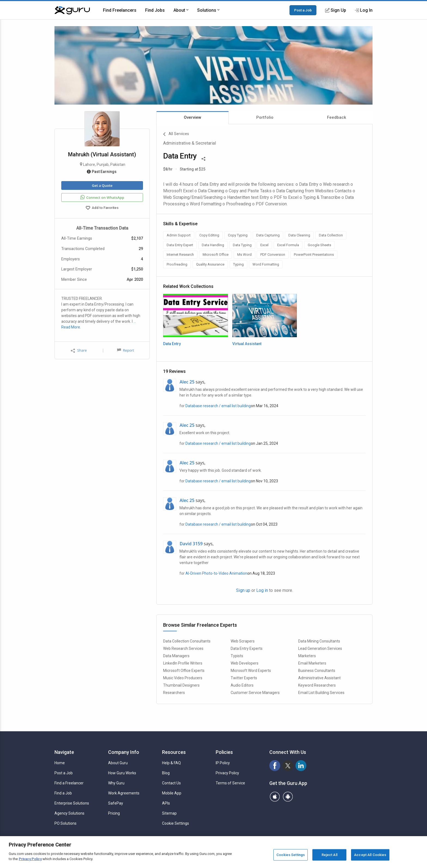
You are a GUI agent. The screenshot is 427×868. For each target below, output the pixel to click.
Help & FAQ (171, 763)
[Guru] (72, 10)
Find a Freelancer (69, 783)
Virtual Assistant (247, 344)
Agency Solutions (69, 813)
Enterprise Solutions (72, 803)
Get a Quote (102, 185)
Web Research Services (183, 648)
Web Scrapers (243, 641)
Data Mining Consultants (319, 641)
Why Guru (116, 783)
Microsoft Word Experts (251, 671)
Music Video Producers (183, 678)
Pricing (114, 813)
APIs (166, 803)
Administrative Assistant (319, 678)
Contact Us (171, 783)
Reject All (330, 855)
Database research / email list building (218, 406)
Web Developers (245, 663)
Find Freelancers (120, 10)
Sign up (243, 590)
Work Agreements (124, 793)
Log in (262, 590)
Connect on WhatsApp (102, 197)
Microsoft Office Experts (184, 671)
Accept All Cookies (370, 855)
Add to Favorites (102, 208)
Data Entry (172, 344)
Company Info (124, 752)
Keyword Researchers (317, 685)
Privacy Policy (227, 773)
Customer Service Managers (255, 693)
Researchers (174, 693)
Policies (224, 752)
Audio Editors (242, 685)
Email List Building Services (321, 693)
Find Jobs (155, 10)
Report (126, 350)
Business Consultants (317, 671)
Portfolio (265, 117)
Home (60, 763)
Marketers (307, 656)
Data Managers (176, 656)
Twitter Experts (244, 678)
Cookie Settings (176, 823)
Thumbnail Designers (181, 685)
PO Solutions (65, 823)
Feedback (337, 117)
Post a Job (303, 10)
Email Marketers (312, 663)
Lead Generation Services (320, 648)
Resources (174, 752)
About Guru (118, 763)
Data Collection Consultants (187, 641)
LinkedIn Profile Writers (183, 663)
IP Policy (223, 763)
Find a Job (63, 793)
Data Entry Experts (247, 648)
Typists (237, 656)
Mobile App (172, 793)
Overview (193, 117)
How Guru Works (122, 773)
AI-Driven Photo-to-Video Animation (216, 573)
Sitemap (169, 813)
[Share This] (203, 158)
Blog (166, 773)
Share (79, 350)
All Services (176, 134)
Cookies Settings (291, 855)
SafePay (116, 803)
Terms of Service (230, 783)
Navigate (64, 752)
